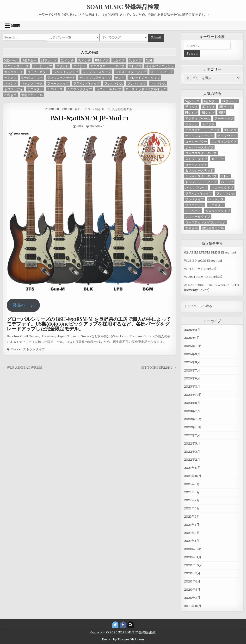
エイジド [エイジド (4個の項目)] (80, 66)
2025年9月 (192, 354)
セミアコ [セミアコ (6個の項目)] (10, 77)
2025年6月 (192, 378)
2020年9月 (192, 573)
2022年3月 (192, 452)
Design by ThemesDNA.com (123, 639)
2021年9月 (192, 484)
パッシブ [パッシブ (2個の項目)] (10, 83)
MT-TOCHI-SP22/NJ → (159, 368)
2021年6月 (192, 508)
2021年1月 (192, 541)
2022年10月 (193, 427)
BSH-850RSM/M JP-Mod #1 (90, 118)
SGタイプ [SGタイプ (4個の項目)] (135, 60)
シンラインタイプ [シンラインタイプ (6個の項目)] (66, 72)
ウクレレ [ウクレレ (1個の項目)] (63, 66)
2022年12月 (193, 419)
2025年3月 (192, 387)
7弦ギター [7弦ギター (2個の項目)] (30, 60)
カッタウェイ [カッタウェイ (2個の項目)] (13, 72)
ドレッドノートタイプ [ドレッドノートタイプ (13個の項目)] (144, 77)
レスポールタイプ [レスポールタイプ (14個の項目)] (109, 89)
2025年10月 (193, 346)
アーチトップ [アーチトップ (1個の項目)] (43, 66)
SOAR (80, 126)
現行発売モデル (122, 109)
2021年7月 (192, 500)
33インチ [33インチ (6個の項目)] (84, 60)
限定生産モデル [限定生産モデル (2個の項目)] (32, 95)
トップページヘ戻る (198, 306)
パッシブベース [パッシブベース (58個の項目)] (32, 83)
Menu (16, 25)
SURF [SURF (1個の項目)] (149, 60)
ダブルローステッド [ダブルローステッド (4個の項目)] (61, 77)
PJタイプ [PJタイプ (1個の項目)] (119, 60)
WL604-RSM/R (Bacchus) (203, 277)
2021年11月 (192, 468)
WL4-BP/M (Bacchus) (200, 269)
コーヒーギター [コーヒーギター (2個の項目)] (38, 72)
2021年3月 (192, 533)
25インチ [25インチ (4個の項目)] (67, 60)
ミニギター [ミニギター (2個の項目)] (35, 89)
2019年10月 (193, 606)
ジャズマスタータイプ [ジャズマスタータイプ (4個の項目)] (131, 72)
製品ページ (23, 305)
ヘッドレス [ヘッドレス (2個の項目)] (158, 83)
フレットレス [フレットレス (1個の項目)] (114, 83)
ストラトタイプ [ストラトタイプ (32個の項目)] (162, 72)
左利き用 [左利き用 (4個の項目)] (10, 95)
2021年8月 (192, 492)
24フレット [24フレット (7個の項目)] (49, 60)
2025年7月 (192, 370)
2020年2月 (192, 598)
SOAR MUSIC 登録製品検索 (123, 6)
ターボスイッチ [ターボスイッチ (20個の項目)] (32, 77)
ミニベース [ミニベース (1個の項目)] (55, 89)
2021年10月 (193, 476)
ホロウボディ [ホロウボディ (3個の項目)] (13, 89)
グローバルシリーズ (97, 109)
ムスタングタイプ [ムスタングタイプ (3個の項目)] (80, 89)
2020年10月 (193, 565)
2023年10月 (193, 395)
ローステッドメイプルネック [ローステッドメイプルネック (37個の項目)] (146, 89)
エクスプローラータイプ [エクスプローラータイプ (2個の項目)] (107, 66)
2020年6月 (192, 581)
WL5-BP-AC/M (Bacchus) (203, 261)
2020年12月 (193, 549)
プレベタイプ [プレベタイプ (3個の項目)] (137, 83)
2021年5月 (192, 517)
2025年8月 (192, 362)
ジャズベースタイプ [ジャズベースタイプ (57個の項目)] (97, 72)
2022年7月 (192, 435)
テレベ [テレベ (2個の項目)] (120, 77)
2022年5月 (192, 443)
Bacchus (55, 109)
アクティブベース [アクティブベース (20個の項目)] (17, 66)
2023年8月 (192, 403)
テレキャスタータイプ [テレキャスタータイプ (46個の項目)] (95, 77)
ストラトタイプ (34, 349)
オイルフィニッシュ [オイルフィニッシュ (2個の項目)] (160, 66)
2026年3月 (192, 330)
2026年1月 (192, 338)
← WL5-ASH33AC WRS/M (23, 368)
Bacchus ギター (72, 109)
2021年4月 (192, 525)
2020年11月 (193, 557)
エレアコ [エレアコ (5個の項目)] (135, 66)
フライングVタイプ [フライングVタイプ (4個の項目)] (87, 83)
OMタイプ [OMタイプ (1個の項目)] (102, 60)
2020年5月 (192, 590)
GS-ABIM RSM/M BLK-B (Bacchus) (210, 252)
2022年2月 (192, 460)
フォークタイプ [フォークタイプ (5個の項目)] (58, 83)
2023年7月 (192, 411)
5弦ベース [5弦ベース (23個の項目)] (11, 60)
